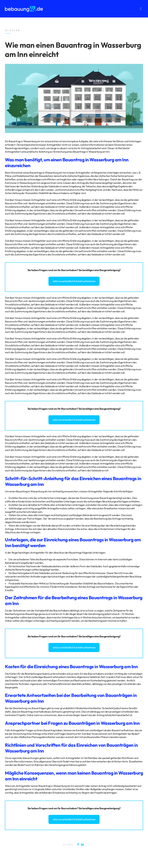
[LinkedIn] (83, 844)
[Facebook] (79, 844)
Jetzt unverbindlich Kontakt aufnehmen (74, 281)
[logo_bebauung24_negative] (24, 7)
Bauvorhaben (69, 270)
